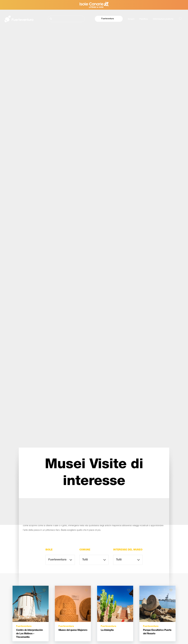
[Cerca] (66, 19)
